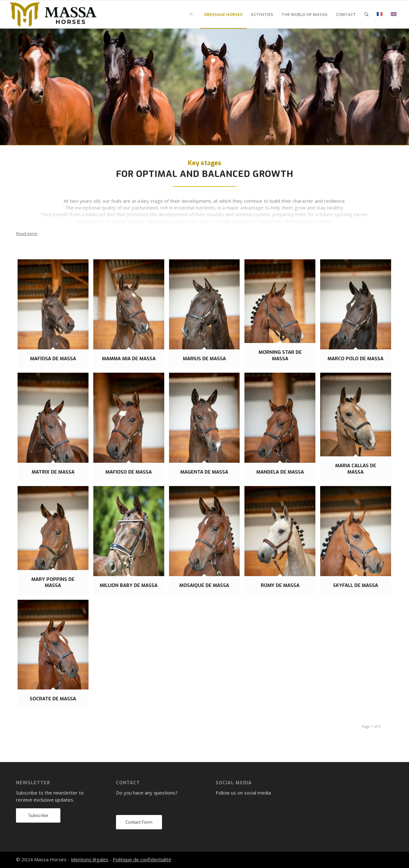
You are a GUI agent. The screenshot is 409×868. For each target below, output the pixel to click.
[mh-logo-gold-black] (53, 14)
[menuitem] (192, 14)
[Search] (366, 14)
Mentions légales (90, 859)
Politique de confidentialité (142, 859)
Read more (27, 233)
